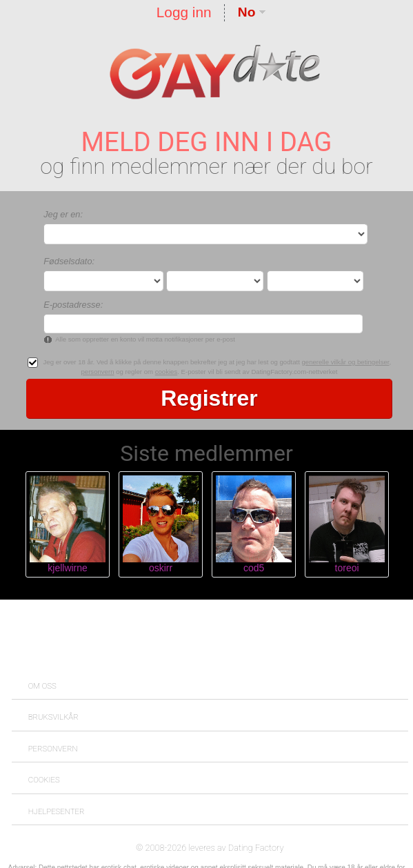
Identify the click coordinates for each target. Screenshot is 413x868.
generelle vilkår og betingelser (346, 362)
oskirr (161, 568)
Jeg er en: (63, 214)
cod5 (254, 568)
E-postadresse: (73, 305)
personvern (97, 372)
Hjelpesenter (57, 811)
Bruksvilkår (53, 717)
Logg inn (184, 12)
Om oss (42, 686)
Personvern (53, 749)
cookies (167, 372)
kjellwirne (68, 568)
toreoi (347, 568)
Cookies (44, 780)
